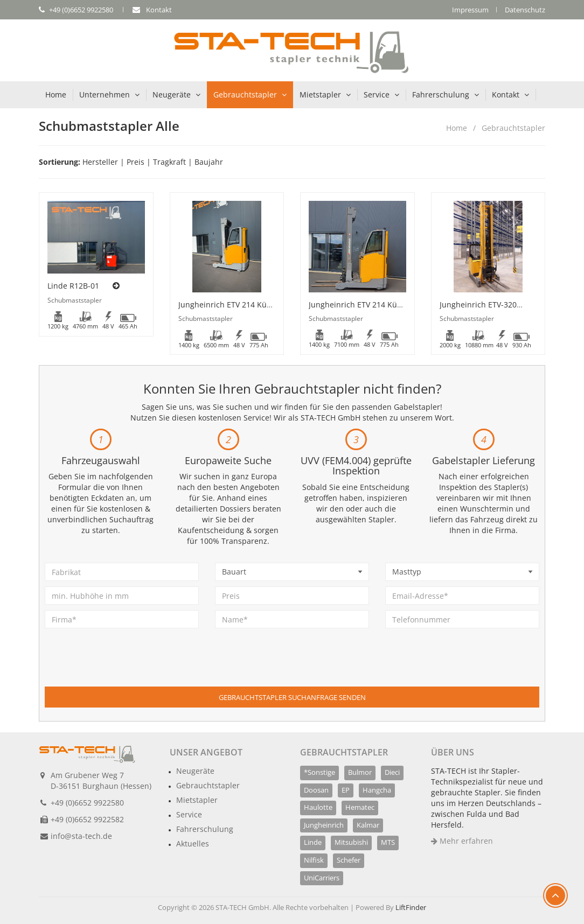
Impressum (470, 10)
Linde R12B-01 (73, 286)
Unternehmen (105, 94)
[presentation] (127, 666)
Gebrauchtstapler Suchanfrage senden (292, 697)
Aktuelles (193, 843)
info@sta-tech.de (81, 836)
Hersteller (100, 162)
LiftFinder (411, 907)
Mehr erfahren (462, 841)
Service (377, 94)
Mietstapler (320, 94)
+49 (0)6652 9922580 (87, 803)
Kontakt (506, 94)
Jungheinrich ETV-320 (478, 304)
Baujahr (209, 162)
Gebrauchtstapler (245, 94)
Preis (135, 162)
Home (56, 94)
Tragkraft (169, 162)
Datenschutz (525, 10)
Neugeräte (172, 94)
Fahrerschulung (441, 94)
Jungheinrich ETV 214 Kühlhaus (235, 304)
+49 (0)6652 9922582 (87, 819)
